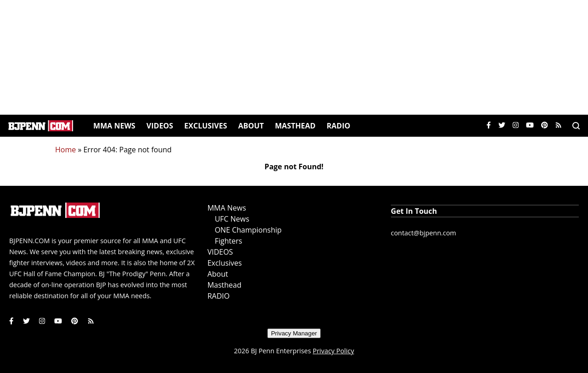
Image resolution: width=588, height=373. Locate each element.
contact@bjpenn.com (424, 233)
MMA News (114, 126)
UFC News (232, 219)
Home (65, 150)
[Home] (41, 126)
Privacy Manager (294, 333)
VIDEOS (160, 126)
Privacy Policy (334, 351)
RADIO (338, 126)
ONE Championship (248, 230)
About (251, 126)
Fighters (228, 241)
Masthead (295, 126)
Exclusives (206, 126)
